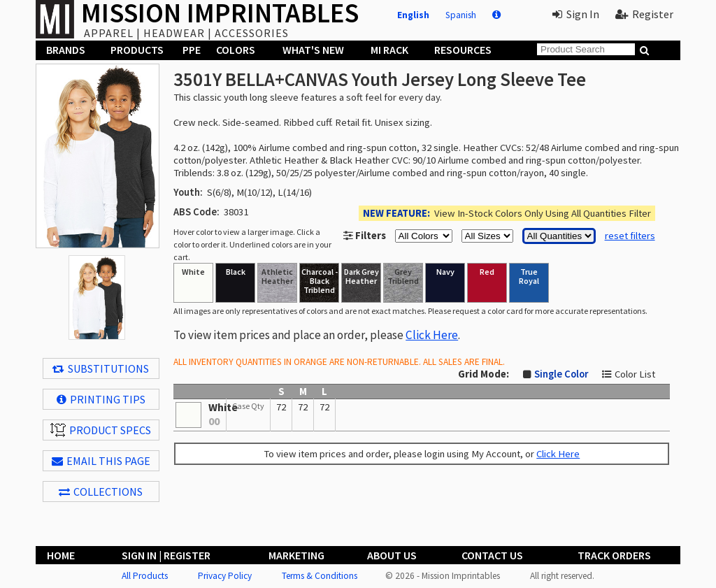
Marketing (296, 555)
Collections (101, 492)
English (413, 15)
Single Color (561, 374)
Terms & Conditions (320, 576)
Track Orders (614, 555)
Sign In (576, 14)
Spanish (461, 15)
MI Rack (389, 50)
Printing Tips (101, 399)
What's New (313, 50)
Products (137, 50)
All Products (145, 576)
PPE (192, 50)
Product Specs (101, 430)
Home (61, 555)
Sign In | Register (166, 555)
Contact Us (492, 555)
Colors (236, 50)
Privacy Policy (225, 576)
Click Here (432, 335)
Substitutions (101, 368)
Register (644, 14)
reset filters (630, 236)
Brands (66, 50)
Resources (463, 50)
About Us (392, 555)
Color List (635, 374)
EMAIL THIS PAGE (101, 461)
